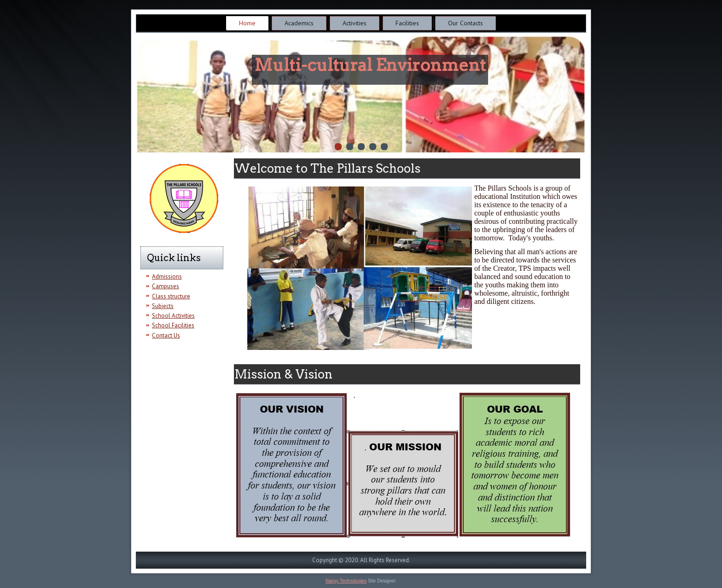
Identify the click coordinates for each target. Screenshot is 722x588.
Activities (355, 23)
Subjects (163, 306)
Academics (299, 23)
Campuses (166, 286)
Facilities (407, 23)
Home (247, 23)
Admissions (167, 277)
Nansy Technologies (346, 581)
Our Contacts (466, 23)
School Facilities (173, 325)
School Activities (173, 316)
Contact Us (166, 335)
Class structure (171, 296)
